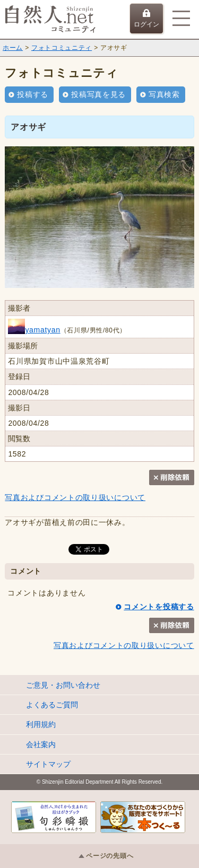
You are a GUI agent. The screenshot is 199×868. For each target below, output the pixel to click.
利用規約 (41, 724)
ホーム (13, 48)
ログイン (146, 19)
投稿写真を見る (98, 94)
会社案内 (41, 744)
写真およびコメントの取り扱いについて (75, 497)
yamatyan (34, 330)
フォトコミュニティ (62, 48)
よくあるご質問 (52, 705)
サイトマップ (48, 764)
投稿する (33, 94)
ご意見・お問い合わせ (63, 685)
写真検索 (164, 94)
